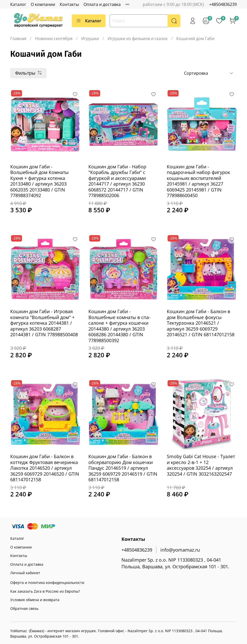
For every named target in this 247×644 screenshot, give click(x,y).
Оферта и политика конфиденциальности (47, 583)
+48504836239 (223, 4)
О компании (43, 4)
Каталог (18, 4)
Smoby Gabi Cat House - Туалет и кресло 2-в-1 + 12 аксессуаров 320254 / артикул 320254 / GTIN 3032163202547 (201, 465)
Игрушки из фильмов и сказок (138, 39)
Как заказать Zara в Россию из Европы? (45, 591)
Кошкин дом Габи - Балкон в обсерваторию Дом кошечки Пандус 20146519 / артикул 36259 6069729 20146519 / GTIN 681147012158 (123, 468)
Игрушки (90, 39)
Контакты (69, 4)
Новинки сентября (54, 39)
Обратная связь (24, 608)
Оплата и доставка (102, 4)
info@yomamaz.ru (180, 550)
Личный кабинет (25, 573)
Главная (18, 39)
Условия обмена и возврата (35, 600)
